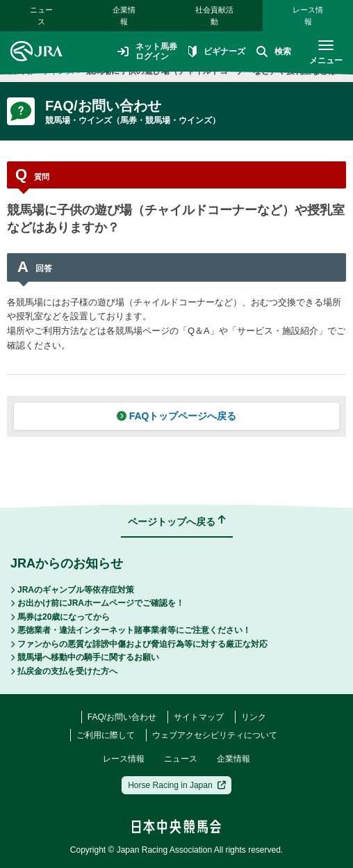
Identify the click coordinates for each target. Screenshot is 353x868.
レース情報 (308, 16)
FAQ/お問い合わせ (122, 717)
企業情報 (124, 16)
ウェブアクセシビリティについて (215, 735)
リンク (254, 717)
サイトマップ (199, 717)
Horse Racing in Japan (177, 785)
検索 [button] (274, 51)
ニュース (41, 16)
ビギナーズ (217, 51)
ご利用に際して (106, 735)
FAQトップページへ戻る (177, 416)
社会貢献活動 (214, 16)
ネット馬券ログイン (147, 51)
